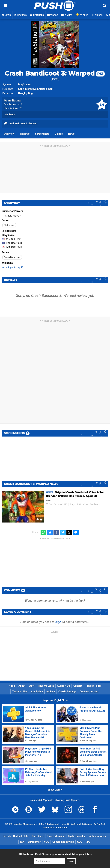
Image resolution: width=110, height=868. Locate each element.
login (58, 622)
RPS (88, 842)
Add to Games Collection (21, 124)
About (22, 686)
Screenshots (42, 134)
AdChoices (87, 824)
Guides (59, 134)
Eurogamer (34, 842)
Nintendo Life (21, 836)
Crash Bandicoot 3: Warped (55, 73)
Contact (78, 686)
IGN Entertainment (50, 824)
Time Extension (56, 836)
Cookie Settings (67, 692)
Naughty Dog (25, 93)
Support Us (64, 686)
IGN (22, 842)
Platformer (9, 225)
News (71, 134)
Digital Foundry (77, 836)
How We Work (46, 686)
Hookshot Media (21, 824)
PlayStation (25, 84)
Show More (55, 790)
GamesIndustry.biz (63, 842)
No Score (10, 115)
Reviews (25, 134)
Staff (32, 686)
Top (12, 686)
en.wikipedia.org (13, 267)
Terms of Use (20, 692)
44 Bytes (75, 824)
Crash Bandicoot (12, 257)
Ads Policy (37, 692)
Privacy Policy (93, 686)
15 (39, 520)
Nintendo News (97, 836)
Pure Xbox (38, 836)
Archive (51, 692)
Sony (72, 504)
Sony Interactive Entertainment (36, 89)
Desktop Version (89, 692)
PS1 (79, 504)
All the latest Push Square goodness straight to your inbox (55, 854)
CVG (80, 842)
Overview (9, 134)
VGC (46, 842)
